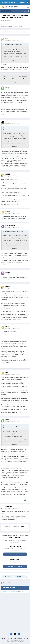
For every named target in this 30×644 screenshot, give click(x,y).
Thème (10, 638)
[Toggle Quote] (4, 44)
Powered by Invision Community (15, 642)
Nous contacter (18, 638)
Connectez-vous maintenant (15, 567)
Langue (4, 638)
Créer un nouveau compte (15, 554)
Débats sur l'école (18, 26)
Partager (7, 576)
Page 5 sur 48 (16, 32)
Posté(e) (12, 40)
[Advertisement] (15, 616)
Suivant (24, 32)
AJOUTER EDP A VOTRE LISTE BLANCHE (14, 2)
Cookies (26, 638)
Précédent (7, 32)
